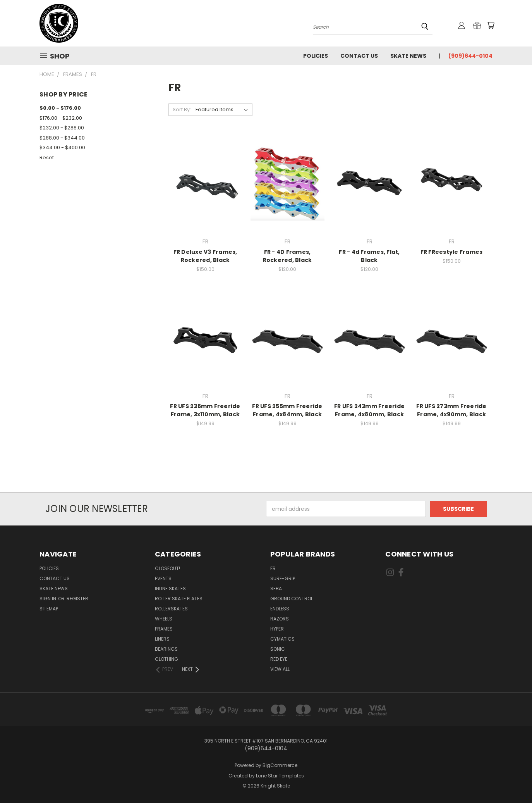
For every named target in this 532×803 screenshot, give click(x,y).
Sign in (48, 599)
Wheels (164, 619)
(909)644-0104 (470, 56)
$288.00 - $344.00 (62, 138)
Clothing (166, 659)
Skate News (408, 56)
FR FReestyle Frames (452, 252)
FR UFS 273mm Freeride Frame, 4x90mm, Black (451, 410)
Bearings (166, 649)
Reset (47, 158)
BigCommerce (280, 765)
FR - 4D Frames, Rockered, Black (287, 256)
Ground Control (292, 599)
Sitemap (49, 609)
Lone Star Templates (280, 776)
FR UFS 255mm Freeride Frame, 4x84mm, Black (287, 410)
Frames (164, 629)
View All (280, 669)
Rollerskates (171, 609)
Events (163, 578)
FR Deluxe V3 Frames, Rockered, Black (205, 256)
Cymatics (282, 639)
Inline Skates (170, 588)
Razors (280, 619)
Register (77, 599)
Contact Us (359, 56)
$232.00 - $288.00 (62, 128)
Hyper (277, 629)
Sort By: (182, 109)
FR (273, 568)
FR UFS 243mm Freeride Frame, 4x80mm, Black (369, 410)
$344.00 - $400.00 (62, 147)
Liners (162, 639)
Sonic (278, 649)
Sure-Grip (283, 578)
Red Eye (279, 659)
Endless (280, 609)
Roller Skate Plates (179, 599)
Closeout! (167, 568)
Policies (316, 56)
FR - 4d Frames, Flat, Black (369, 256)
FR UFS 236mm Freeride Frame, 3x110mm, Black (205, 410)
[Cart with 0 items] (491, 25)
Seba (276, 588)
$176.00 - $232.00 (61, 118)
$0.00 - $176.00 (60, 108)
